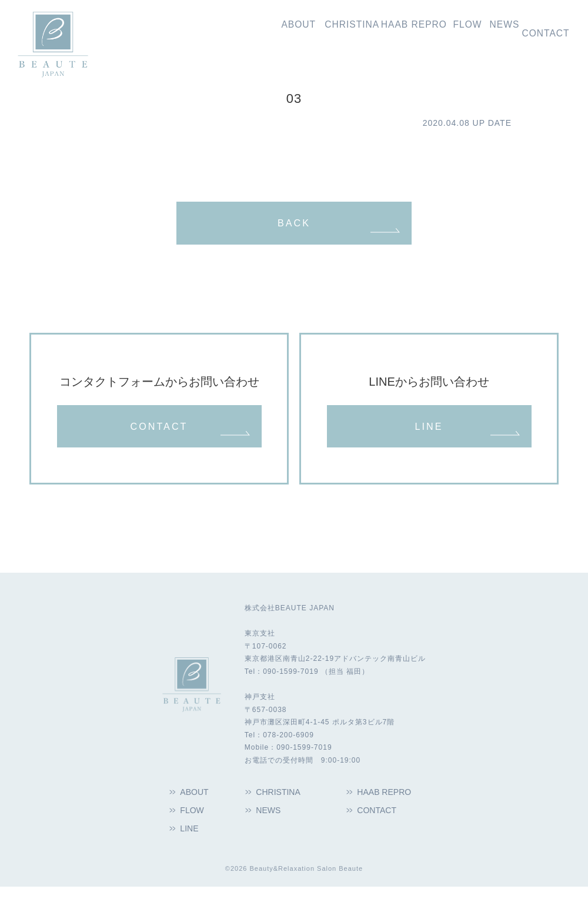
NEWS (270, 821)
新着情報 (489, 30)
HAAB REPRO (387, 802)
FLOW (194, 821)
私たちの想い (219, 30)
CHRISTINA (281, 802)
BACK (294, 225)
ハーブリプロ (366, 30)
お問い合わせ (546, 30)
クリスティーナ (289, 30)
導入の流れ (436, 30)
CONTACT (159, 433)
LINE (429, 433)
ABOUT (196, 802)
